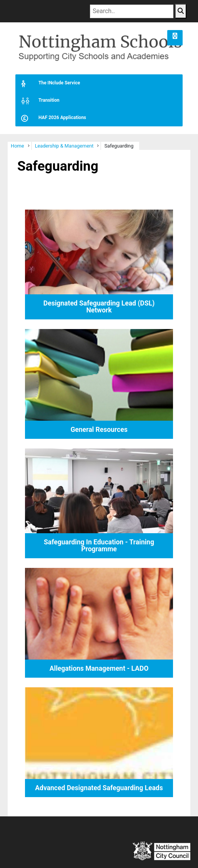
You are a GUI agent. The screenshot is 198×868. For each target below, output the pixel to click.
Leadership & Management (64, 146)
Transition (37, 100)
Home (17, 146)
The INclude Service (48, 83)
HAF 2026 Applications (51, 118)
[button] (175, 38)
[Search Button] (181, 11)
